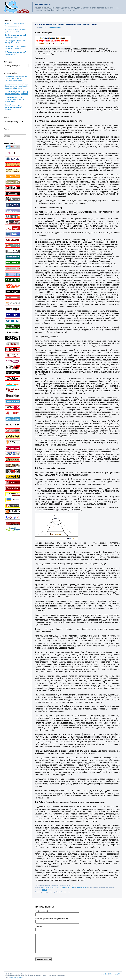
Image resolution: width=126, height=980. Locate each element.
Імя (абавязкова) (42, 911)
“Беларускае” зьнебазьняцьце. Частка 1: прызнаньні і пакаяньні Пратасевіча (16, 78)
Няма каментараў (55, 27)
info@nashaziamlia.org (16, 978)
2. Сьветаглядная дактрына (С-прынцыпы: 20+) (15, 31)
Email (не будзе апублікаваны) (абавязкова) (52, 919)
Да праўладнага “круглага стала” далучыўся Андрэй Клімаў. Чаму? (15, 99)
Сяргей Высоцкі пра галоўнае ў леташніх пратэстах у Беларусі (17, 93)
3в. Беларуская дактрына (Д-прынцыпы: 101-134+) (16, 47)
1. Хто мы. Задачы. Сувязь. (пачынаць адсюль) (15, 25)
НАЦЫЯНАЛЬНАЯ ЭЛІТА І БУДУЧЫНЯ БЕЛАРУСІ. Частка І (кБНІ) (66, 25)
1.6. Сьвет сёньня (63, 888)
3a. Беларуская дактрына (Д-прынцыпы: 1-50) (16, 36)
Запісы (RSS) (105, 974)
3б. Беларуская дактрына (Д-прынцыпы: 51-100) (16, 42)
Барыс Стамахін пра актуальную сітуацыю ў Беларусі (14, 107)
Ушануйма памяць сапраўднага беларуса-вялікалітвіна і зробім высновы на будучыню (17, 86)
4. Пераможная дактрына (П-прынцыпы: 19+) (16, 53)
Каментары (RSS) (115, 974)
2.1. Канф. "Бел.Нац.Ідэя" (78, 888)
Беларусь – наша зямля (17, 7)
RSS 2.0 (44, 890)
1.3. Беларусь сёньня (49, 888)
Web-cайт (39, 926)
